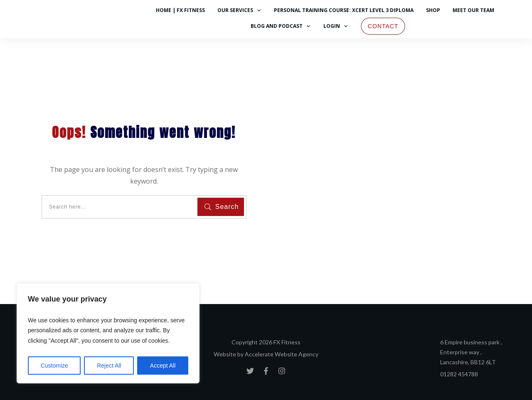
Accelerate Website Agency (282, 354)
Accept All (163, 366)
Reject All (109, 366)
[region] (108, 334)
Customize (54, 366)
